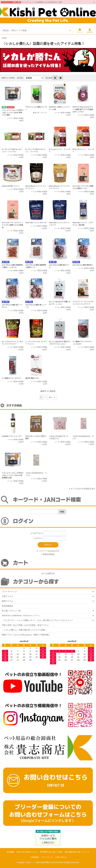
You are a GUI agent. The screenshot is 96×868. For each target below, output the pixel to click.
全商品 (4, 38)
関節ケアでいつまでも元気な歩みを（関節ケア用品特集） (26, 635)
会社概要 (10, 852)
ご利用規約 (34, 857)
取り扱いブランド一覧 (11, 611)
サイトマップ (47, 857)
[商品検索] (37, 31)
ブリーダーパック (9, 591)
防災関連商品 (7, 606)
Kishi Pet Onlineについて (27, 852)
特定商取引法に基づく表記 (51, 852)
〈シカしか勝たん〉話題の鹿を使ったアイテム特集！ (24, 630)
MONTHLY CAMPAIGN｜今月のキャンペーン (21, 616)
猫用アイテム (7, 601)
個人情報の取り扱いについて (77, 852)
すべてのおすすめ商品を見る (83, 489)
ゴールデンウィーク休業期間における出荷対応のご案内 (42, 2)
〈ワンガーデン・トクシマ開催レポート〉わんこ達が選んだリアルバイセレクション (37, 620)
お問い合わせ (61, 857)
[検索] (70, 31)
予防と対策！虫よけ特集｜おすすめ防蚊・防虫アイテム (25, 625)
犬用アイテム (7, 596)
